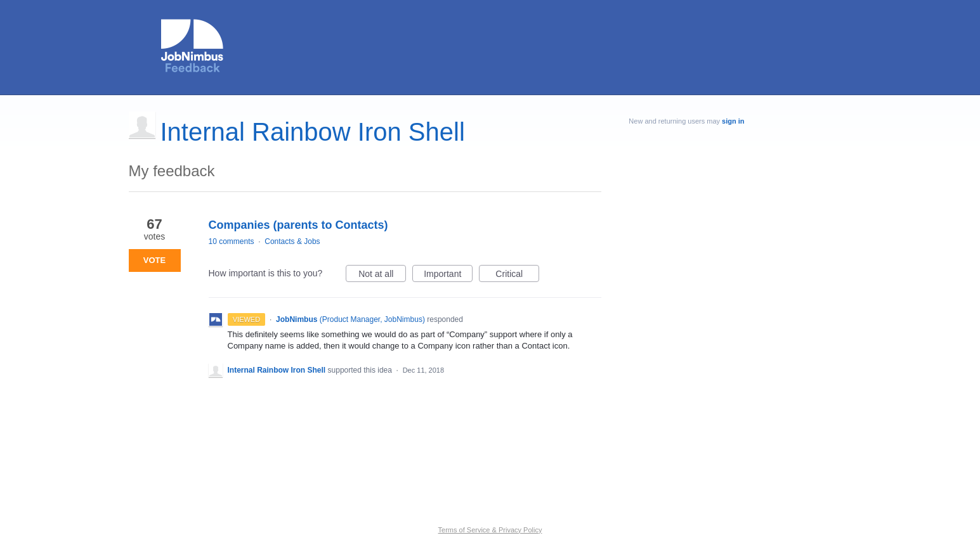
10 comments (232, 241)
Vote (154, 260)
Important (448, 276)
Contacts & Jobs (292, 241)
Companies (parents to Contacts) (298, 225)
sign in (733, 121)
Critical (517, 276)
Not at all (382, 276)
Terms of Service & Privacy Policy (490, 530)
